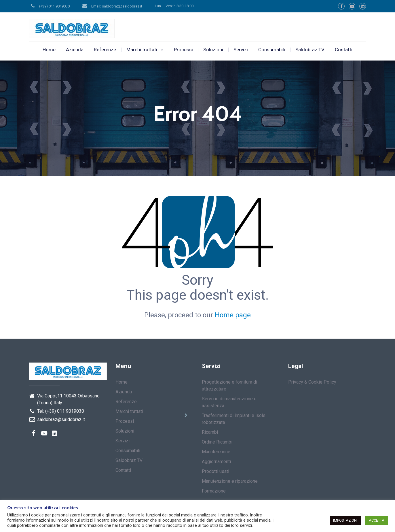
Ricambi (210, 432)
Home (49, 50)
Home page (233, 315)
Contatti (344, 50)
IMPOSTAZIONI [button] (345, 520)
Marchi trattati (142, 50)
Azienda (75, 50)
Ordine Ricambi (217, 442)
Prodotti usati (215, 471)
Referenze (105, 50)
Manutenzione (216, 452)
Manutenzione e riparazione (230, 481)
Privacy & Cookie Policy (312, 382)
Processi (183, 50)
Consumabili (272, 50)
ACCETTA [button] (377, 520)
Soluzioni (213, 50)
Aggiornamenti (216, 462)
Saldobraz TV (310, 50)
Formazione (214, 491)
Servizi (241, 50)
